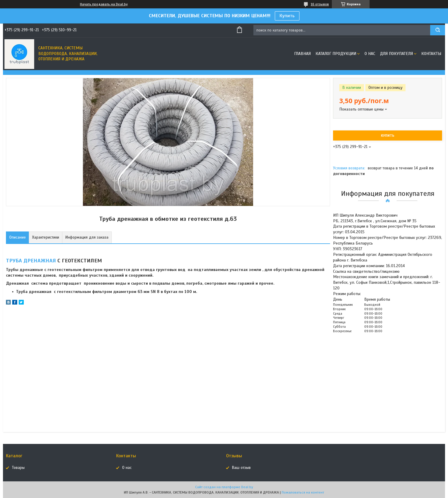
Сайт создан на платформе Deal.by (224, 487)
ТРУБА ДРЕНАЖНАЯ (31, 261)
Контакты (431, 54)
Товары (18, 468)
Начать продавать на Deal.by (104, 4)
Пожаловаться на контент (303, 492)
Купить (287, 16)
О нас (370, 54)
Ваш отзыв (241, 468)
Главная (302, 54)
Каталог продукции (336, 54)
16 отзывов (320, 4)
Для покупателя (396, 54)
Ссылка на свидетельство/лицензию (366, 271)
